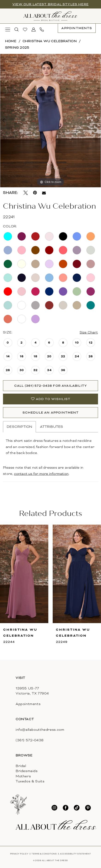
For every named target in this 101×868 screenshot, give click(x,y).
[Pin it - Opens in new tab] (35, 193)
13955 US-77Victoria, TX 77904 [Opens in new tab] (32, 691)
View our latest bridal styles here (50, 4)
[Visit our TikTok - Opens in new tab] (77, 808)
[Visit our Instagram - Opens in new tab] (54, 808)
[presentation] (24, 574)
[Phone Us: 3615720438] (42, 30)
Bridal (21, 766)
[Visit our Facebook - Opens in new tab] (66, 808)
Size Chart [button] (89, 332)
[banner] (50, 16)
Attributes (52, 427)
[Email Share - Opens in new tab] (44, 193)
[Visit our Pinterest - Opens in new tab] (88, 808)
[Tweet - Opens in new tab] (26, 193)
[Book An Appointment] (77, 28)
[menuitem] (8, 29)
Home (11, 41)
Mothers (23, 776)
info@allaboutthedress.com (40, 730)
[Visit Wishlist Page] (25, 30)
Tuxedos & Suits (30, 781)
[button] (8, 29)
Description (19, 427)
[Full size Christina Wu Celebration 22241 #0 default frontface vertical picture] (50, 121)
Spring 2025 (17, 48)
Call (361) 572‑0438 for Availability (51, 386)
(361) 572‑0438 (30, 740)
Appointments (28, 704)
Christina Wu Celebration (50, 41)
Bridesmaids (27, 771)
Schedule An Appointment (51, 413)
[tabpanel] (50, 121)
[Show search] (17, 30)
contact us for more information (41, 474)
